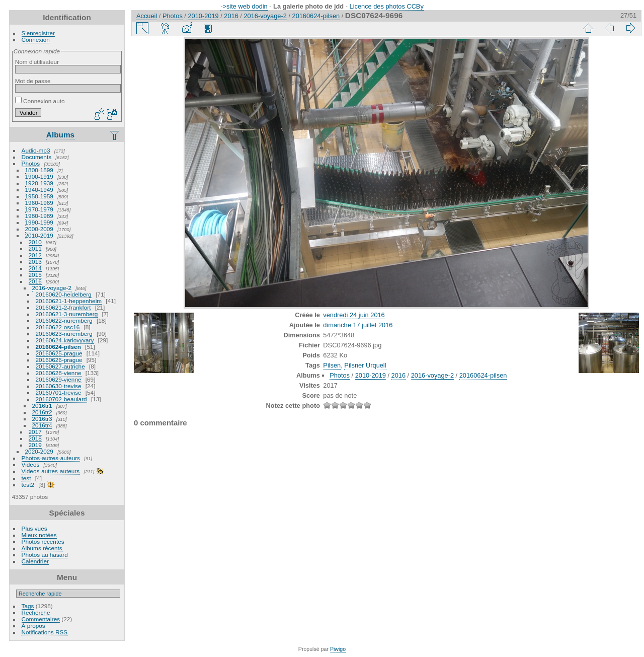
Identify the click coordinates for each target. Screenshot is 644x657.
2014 (35, 268)
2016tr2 (42, 412)
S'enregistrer (38, 33)
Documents (37, 157)
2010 (35, 242)
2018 (35, 438)
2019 (35, 445)
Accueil (147, 16)
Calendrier (35, 561)
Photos (31, 163)
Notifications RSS (45, 632)
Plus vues (34, 528)
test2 (28, 485)
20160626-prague (59, 360)
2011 (35, 248)
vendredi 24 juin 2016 (354, 315)
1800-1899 (39, 170)
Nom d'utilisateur (37, 62)
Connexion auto (40, 101)
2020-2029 (39, 451)
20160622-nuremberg (64, 320)
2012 (35, 255)
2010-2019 (39, 235)
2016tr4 (42, 425)
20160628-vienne (59, 373)
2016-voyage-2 (52, 288)
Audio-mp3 (36, 150)
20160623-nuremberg (64, 334)
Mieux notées (39, 535)
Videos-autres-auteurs (51, 471)
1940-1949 (39, 190)
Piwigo (338, 649)
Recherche (36, 612)
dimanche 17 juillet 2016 (358, 325)
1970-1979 (39, 209)
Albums (60, 135)
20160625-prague (59, 353)
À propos (33, 626)
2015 (35, 275)
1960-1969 (39, 203)
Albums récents (42, 548)
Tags (28, 606)
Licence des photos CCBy (387, 6)
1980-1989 (39, 216)
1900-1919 (39, 176)
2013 (35, 262)
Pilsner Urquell (365, 365)
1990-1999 (39, 222)
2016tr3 (42, 419)
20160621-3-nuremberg (67, 314)
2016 (35, 281)
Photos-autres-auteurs (51, 458)
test (26, 478)
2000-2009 (39, 229)
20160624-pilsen (58, 347)
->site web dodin (244, 6)
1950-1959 (39, 196)
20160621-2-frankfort (63, 307)
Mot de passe (33, 81)
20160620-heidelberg (64, 294)
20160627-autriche (60, 366)
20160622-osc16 (58, 327)
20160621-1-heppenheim (69, 301)
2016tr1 (42, 406)
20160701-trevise (59, 392)
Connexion (36, 40)
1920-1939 (39, 183)
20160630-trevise (59, 386)
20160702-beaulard (61, 399)
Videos (31, 464)
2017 (35, 432)
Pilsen (332, 365)
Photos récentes (43, 541)
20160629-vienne (59, 379)
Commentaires (41, 619)
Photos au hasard (45, 555)
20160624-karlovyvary (65, 340)
